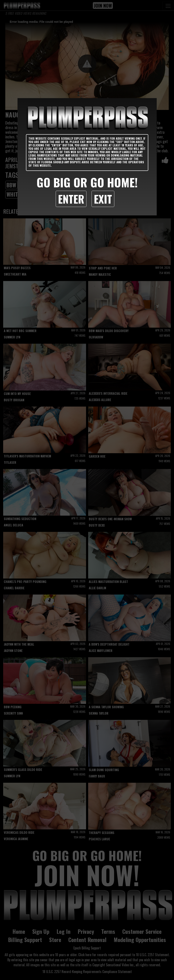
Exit (103, 199)
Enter (71, 199)
